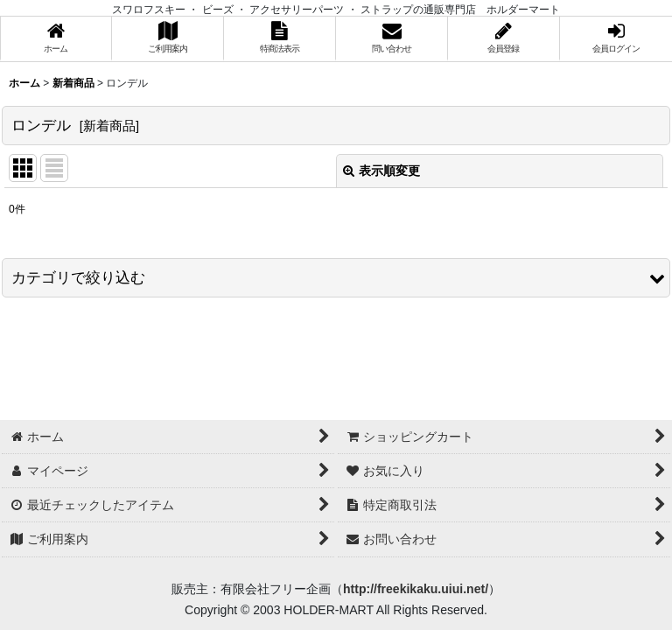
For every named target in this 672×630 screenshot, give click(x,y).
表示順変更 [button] (381, 171)
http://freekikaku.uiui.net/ (416, 589)
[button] (336, 278)
